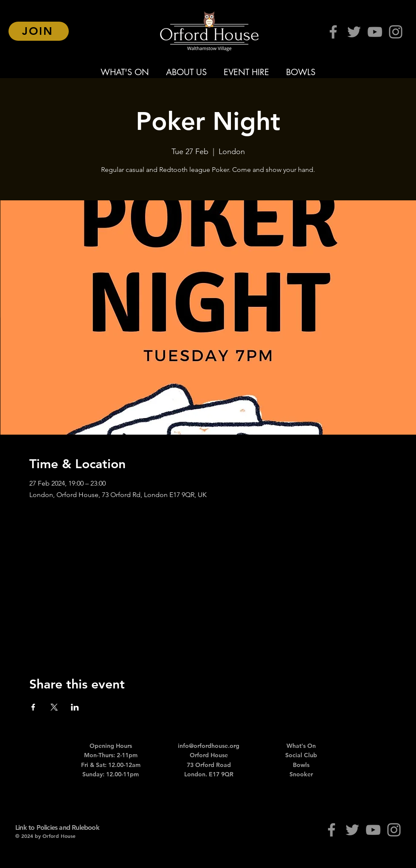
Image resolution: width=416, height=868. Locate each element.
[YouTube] (375, 32)
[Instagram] (396, 32)
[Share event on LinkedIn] (75, 707)
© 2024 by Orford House (45, 836)
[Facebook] (333, 32)
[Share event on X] (54, 707)
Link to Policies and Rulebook (57, 827)
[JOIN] (39, 31)
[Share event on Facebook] (33, 707)
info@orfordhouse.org (209, 746)
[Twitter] (354, 32)
